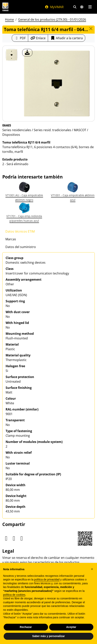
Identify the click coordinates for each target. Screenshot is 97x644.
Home (9, 20)
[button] (92, 569)
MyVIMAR (54, 7)
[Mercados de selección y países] (82, 7)
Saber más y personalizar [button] (48, 636)
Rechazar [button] (26, 627)
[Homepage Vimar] (5, 7)
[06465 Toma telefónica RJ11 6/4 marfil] (12, 55)
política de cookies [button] (14, 595)
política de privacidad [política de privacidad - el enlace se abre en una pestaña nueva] (47, 579)
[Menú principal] (90, 7)
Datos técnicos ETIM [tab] (20, 231)
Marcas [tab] (11, 239)
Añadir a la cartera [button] (67, 38)
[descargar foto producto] (27, 53)
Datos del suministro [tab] (21, 247)
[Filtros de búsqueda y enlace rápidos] (75, 7)
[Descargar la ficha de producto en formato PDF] (20, 38)
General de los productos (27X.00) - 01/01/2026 (52, 20)
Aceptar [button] (71, 627)
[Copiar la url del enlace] (38, 38)
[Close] (91, 29)
